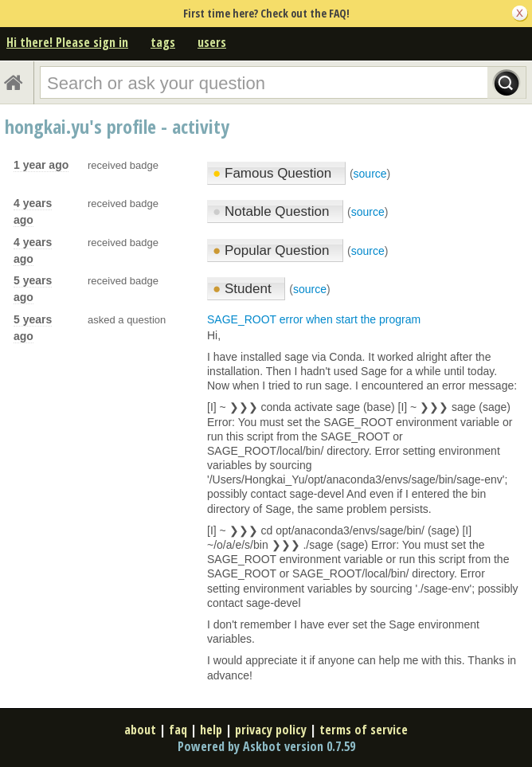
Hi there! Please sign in (67, 42)
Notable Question (273, 211)
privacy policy (271, 730)
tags (163, 42)
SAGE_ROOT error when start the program (314, 319)
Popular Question (273, 250)
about (140, 730)
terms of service (364, 730)
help (211, 730)
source (370, 174)
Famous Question (274, 173)
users (212, 42)
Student (244, 289)
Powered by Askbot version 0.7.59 (266, 746)
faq (178, 730)
